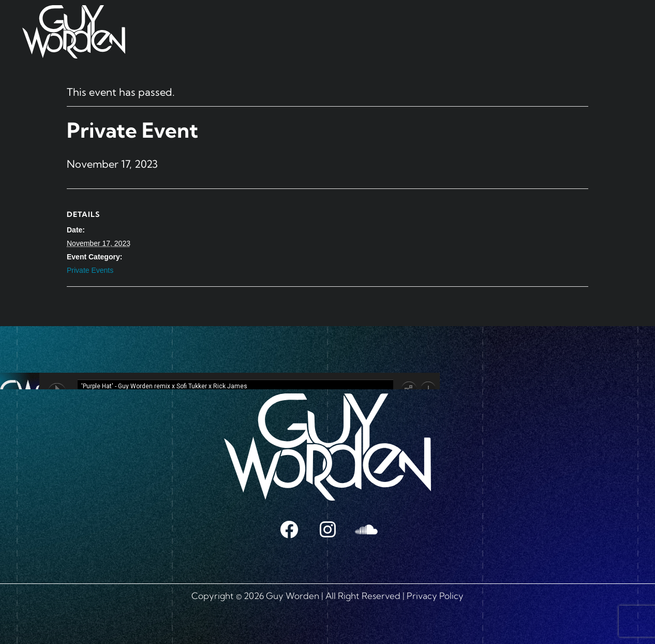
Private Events (90, 270)
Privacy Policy (435, 596)
